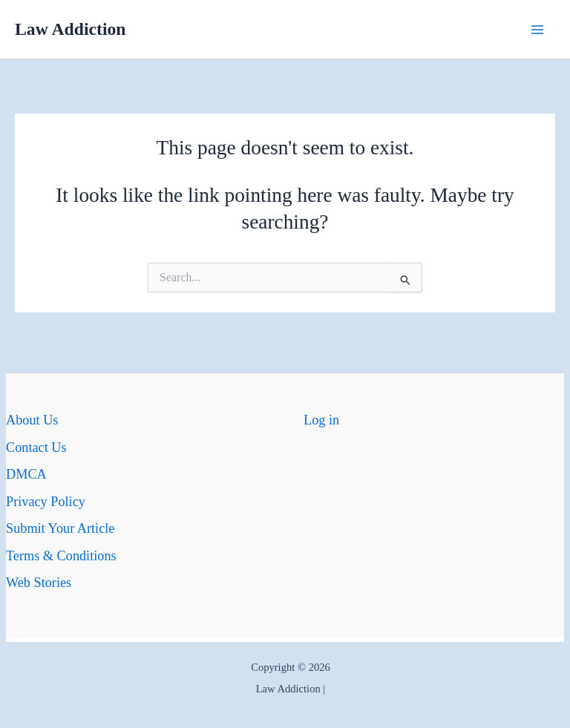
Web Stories (39, 583)
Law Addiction (71, 29)
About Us (32, 420)
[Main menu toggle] (538, 29)
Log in (321, 420)
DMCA (26, 474)
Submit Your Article (60, 528)
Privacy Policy (46, 502)
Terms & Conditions (61, 556)
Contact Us (36, 447)
